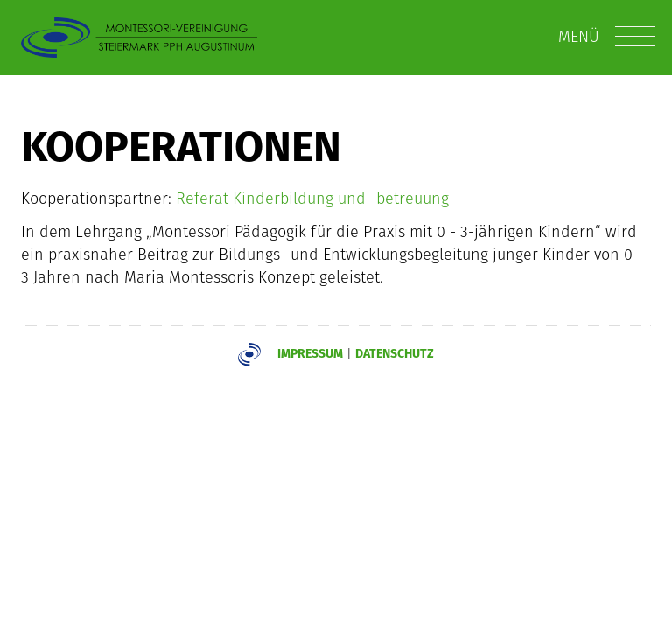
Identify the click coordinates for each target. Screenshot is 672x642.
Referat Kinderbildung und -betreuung (312, 198)
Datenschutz (395, 353)
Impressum (310, 353)
